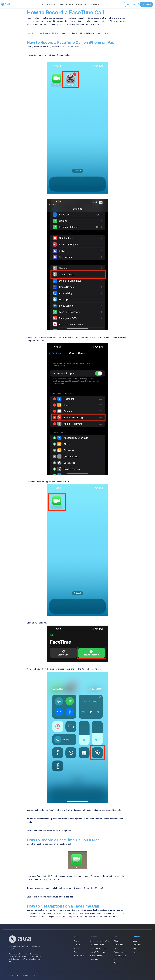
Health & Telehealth (97, 952)
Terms (34, 976)
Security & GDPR (121, 956)
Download (78, 941)
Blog (90, 4)
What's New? (79, 956)
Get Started (146, 4)
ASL (116, 959)
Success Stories (81, 4)
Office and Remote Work (99, 941)
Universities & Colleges (98, 948)
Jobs (135, 948)
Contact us (137, 945)
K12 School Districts (97, 945)
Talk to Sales (131, 4)
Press (135, 952)
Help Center (119, 945)
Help (95, 4)
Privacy (25, 976)
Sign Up (77, 945)
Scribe (76, 948)
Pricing (72, 4)
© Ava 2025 (13, 976)
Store (116, 948)
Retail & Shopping (96, 956)
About (100, 4)
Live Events (94, 959)
